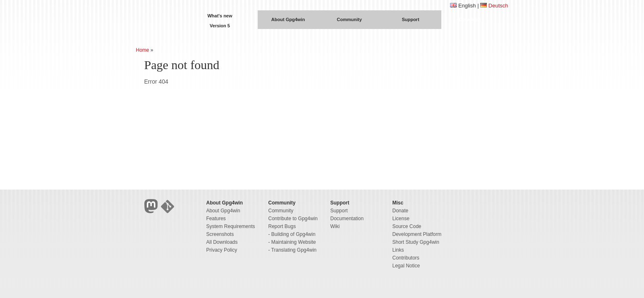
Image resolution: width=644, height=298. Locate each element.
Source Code (407, 226)
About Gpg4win (288, 19)
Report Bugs (282, 226)
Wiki (335, 226)
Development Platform (417, 234)
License (401, 219)
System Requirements (231, 226)
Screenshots (220, 234)
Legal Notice (406, 266)
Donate (401, 211)
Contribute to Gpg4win (293, 219)
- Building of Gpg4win (292, 234)
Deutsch (498, 6)
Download (470, 19)
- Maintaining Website (292, 242)
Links (398, 250)
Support (410, 19)
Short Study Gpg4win (416, 242)
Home (143, 50)
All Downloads (222, 242)
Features (216, 219)
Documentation (347, 219)
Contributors (406, 258)
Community (349, 19)
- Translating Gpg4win (293, 250)
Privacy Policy (222, 250)
